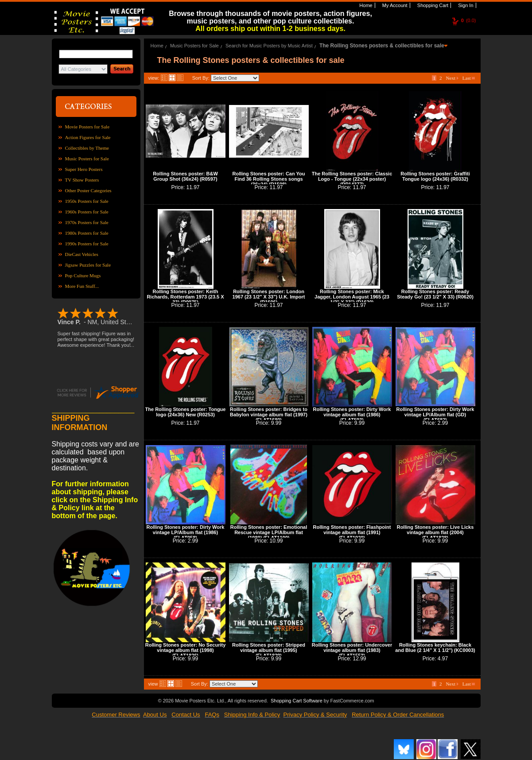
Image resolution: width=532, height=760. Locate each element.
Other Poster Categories (88, 190)
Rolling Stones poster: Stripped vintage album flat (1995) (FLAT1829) (269, 650)
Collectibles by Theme (87, 148)
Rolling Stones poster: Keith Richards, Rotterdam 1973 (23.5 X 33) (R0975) (185, 297)
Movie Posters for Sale (87, 127)
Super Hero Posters (84, 169)
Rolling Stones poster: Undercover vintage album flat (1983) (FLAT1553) (352, 650)
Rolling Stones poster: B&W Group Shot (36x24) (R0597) (185, 176)
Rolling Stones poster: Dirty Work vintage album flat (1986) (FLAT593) (352, 415)
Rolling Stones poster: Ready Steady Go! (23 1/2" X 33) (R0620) (435, 294)
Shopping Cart (432, 5)
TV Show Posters (82, 180)
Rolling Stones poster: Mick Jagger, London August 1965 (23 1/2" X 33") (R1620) (352, 297)
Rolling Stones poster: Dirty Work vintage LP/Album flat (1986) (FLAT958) (186, 532)
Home (365, 5)
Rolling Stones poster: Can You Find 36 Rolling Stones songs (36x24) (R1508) (269, 179)
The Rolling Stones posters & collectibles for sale (382, 46)
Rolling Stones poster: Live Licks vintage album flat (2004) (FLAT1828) (435, 532)
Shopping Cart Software (297, 701)
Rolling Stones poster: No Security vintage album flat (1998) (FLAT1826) (186, 650)
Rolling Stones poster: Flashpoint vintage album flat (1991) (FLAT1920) (352, 532)
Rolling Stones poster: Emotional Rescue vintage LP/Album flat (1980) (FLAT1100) (269, 532)
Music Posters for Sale (87, 159)
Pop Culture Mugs (83, 275)
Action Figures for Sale (88, 137)
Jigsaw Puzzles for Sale (88, 265)
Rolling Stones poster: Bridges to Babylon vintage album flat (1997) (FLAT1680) (269, 415)
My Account (394, 5)
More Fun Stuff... (82, 286)
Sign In (465, 5)
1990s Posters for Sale (87, 244)
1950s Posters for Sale (87, 201)
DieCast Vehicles (82, 254)
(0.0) (469, 20)
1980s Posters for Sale (87, 233)
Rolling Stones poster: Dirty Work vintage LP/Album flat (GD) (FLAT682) (435, 415)
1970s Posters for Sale (87, 222)
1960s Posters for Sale (87, 212)
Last (469, 78)
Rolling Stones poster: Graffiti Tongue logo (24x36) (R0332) (435, 176)
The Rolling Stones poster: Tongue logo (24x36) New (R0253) (186, 412)
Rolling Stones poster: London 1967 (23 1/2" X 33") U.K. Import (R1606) (269, 297)
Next (452, 78)
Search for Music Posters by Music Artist (269, 46)
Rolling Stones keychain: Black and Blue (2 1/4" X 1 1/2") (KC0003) (435, 648)
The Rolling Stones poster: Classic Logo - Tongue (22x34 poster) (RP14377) (352, 179)
